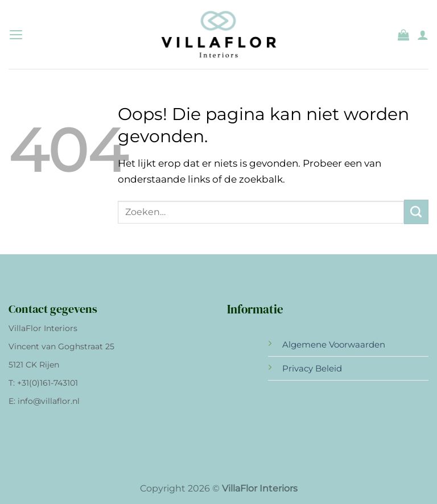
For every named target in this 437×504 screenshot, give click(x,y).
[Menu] (16, 35)
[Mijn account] (423, 35)
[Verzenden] (416, 212)
